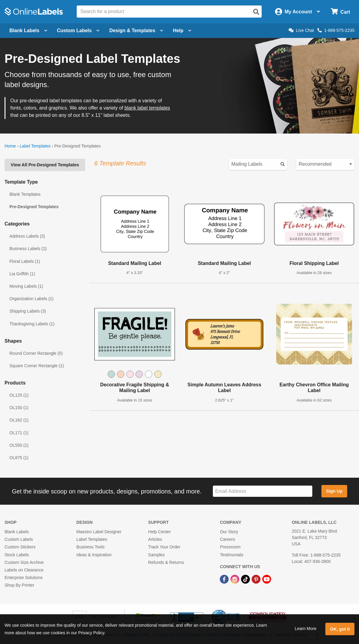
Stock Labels (17, 555)
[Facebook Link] (225, 579)
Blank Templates (25, 194)
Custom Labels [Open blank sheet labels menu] (78, 31)
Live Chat (301, 30)
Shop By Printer (19, 585)
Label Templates (35, 146)
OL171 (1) (19, 433)
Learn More (306, 629)
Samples (156, 555)
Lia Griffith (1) (22, 274)
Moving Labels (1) (26, 286)
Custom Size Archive (24, 562)
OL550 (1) (19, 445)
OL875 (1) (19, 458)
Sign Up (334, 491)
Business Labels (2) (28, 249)
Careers (227, 539)
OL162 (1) (19, 420)
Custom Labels (19, 539)
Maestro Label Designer (99, 532)
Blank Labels (17, 532)
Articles (155, 539)
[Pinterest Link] (257, 579)
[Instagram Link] (235, 579)
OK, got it (340, 629)
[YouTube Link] (267, 579)
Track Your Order (164, 547)
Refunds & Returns (166, 562)
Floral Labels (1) (25, 261)
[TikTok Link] (246, 579)
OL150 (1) (19, 408)
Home (10, 146)
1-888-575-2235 (336, 30)
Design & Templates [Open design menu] (136, 31)
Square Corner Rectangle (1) (37, 366)
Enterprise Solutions (23, 578)
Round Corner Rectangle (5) (36, 353)
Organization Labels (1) (32, 299)
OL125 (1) (19, 395)
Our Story (229, 532)
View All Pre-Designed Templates (45, 165)
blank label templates (147, 108)
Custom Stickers (20, 547)
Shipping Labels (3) (28, 311)
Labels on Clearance (24, 570)
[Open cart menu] (340, 12)
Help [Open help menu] (182, 31)
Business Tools (91, 547)
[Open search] (256, 12)
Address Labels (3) (27, 236)
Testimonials (232, 555)
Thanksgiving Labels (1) (32, 324)
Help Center (160, 532)
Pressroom (230, 547)
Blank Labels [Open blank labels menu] (28, 31)
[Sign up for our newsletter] (263, 491)
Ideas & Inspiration (94, 555)
